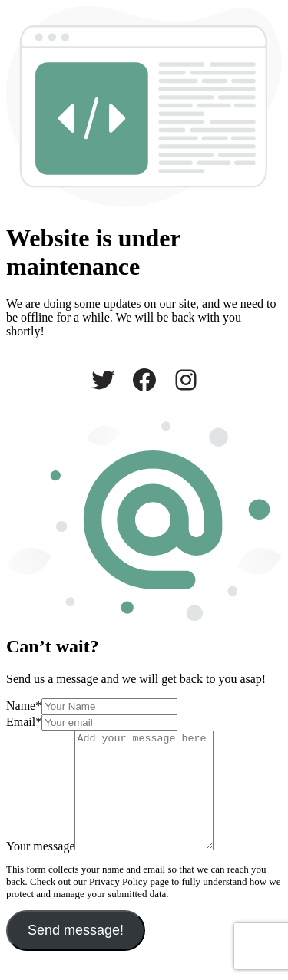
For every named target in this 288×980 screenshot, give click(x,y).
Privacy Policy (118, 904)
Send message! (76, 953)
